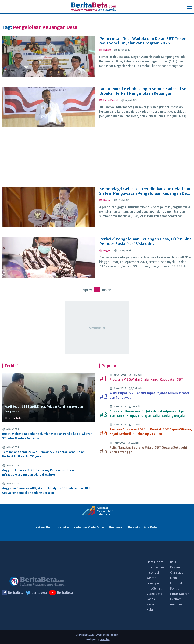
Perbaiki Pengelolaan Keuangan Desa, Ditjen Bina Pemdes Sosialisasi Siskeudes (145, 241)
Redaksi (63, 527)
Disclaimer (116, 527)
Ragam (175, 567)
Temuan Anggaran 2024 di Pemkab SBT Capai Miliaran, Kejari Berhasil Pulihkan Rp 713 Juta (43, 454)
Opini (174, 578)
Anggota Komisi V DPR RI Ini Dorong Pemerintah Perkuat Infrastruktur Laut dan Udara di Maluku (40, 472)
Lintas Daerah (180, 594)
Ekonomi (176, 599)
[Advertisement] (97, 159)
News (150, 604)
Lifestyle (153, 583)
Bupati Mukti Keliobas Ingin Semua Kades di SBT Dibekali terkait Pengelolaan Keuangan (144, 91)
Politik (174, 588)
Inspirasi (153, 573)
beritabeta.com (110, 635)
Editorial (176, 583)
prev (88, 290)
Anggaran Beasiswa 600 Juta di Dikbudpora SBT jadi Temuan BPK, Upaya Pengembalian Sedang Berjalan (47, 491)
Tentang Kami (43, 527)
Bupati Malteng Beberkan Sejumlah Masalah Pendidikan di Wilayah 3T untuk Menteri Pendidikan (47, 436)
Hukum (151, 610)
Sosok (151, 599)
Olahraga (177, 573)
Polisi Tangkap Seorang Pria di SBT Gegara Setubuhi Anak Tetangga (148, 450)
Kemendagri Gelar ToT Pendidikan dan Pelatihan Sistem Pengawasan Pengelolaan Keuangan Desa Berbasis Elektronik (145, 191)
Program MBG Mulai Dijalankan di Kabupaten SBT (146, 379)
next (107, 290)
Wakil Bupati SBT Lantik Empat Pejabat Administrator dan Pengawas (44, 409)
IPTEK (174, 562)
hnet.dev (105, 639)
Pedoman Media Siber (89, 527)
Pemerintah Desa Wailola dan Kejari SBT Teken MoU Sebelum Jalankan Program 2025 (143, 41)
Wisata (151, 578)
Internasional (156, 567)
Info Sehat (154, 588)
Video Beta (154, 594)
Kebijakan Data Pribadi (144, 527)
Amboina (176, 604)
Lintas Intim (155, 562)
